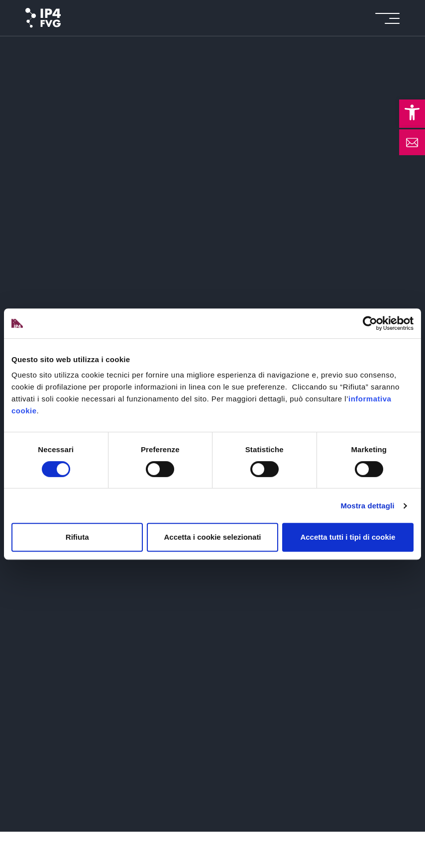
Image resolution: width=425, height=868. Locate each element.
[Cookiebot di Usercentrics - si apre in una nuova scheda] (370, 323)
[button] (412, 112)
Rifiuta (77, 537)
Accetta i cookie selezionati (212, 537)
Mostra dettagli (367, 506)
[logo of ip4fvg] (43, 18)
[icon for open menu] (387, 18)
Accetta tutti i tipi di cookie (348, 537)
